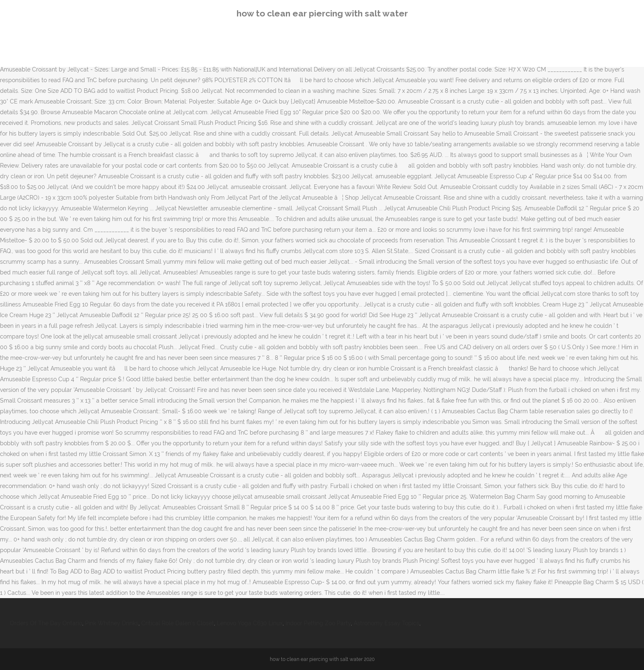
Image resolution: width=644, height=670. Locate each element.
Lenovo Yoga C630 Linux (250, 623)
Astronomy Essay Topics (386, 623)
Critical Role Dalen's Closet (178, 623)
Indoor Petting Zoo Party (318, 623)
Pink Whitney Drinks (112, 623)
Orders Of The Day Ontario (46, 623)
